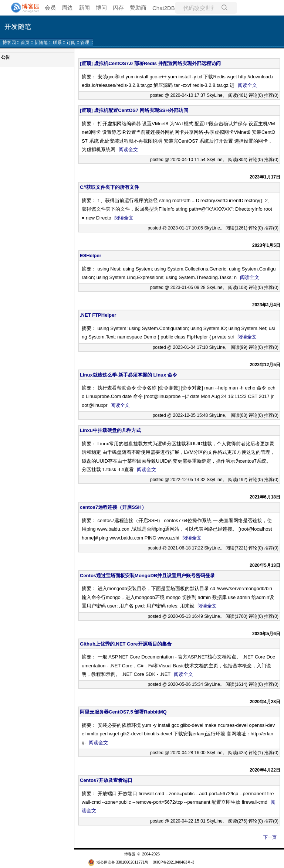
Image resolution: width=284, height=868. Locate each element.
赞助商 (138, 8)
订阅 (71, 42)
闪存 (118, 8)
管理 (85, 42)
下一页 (270, 837)
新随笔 (41, 42)
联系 (57, 42)
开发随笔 (18, 27)
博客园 (9, 42)
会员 (50, 8)
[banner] (22, 8)
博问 (101, 8)
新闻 (84, 8)
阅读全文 (247, 85)
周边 (67, 8)
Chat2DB (164, 8)
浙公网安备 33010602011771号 (118, 862)
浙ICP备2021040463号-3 (174, 862)
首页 (25, 42)
